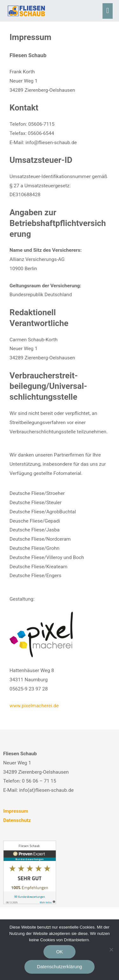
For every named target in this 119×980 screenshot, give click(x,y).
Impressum (16, 811)
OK (60, 952)
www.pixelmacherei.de (34, 706)
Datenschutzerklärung (60, 967)
